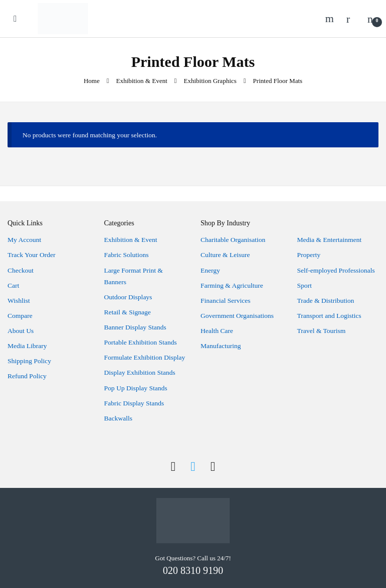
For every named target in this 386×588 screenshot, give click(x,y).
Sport (304, 285)
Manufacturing (221, 346)
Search (331, 19)
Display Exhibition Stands (140, 372)
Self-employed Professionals (336, 270)
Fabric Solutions (126, 255)
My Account (24, 240)
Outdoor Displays (128, 297)
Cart (13, 285)
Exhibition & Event (142, 81)
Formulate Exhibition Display (144, 357)
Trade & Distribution (326, 301)
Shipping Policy (29, 361)
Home (91, 81)
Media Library (27, 346)
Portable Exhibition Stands (140, 342)
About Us (21, 331)
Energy (210, 270)
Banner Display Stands (135, 327)
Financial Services (225, 301)
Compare (20, 316)
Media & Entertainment (329, 240)
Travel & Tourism (321, 331)
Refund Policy (27, 376)
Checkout (21, 270)
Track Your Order (31, 255)
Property (309, 255)
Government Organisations (237, 316)
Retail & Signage (127, 312)
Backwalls (118, 418)
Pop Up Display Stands (136, 388)
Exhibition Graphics (210, 81)
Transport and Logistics (329, 316)
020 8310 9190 (193, 570)
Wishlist (19, 301)
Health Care (217, 331)
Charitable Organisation (233, 240)
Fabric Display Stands (134, 403)
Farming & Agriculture (232, 285)
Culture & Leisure (225, 255)
